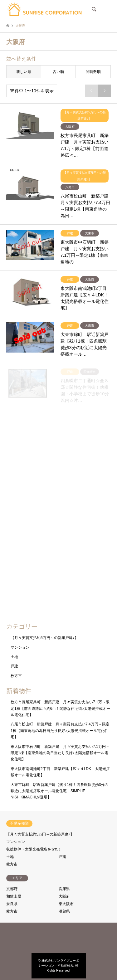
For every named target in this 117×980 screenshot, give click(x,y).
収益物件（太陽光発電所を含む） (34, 849)
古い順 (58, 72)
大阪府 (64, 896)
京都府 (12, 889)
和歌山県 (14, 896)
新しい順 (24, 72)
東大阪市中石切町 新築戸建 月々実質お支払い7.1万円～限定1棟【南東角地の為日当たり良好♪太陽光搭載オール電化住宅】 (60, 753)
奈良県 (12, 904)
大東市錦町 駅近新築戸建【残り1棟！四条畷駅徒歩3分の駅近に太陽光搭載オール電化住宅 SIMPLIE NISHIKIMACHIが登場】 (59, 791)
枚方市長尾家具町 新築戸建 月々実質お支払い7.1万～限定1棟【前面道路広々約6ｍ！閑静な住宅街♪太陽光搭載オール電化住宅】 (60, 708)
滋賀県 (64, 911)
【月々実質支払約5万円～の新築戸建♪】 (44, 638)
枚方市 (16, 676)
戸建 (14, 666)
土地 (14, 657)
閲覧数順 (93, 72)
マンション (20, 647)
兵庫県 (64, 889)
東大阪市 (66, 904)
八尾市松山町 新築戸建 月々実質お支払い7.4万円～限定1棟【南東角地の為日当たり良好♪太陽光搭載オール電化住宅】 (60, 731)
